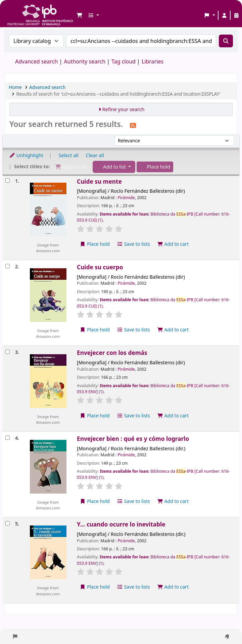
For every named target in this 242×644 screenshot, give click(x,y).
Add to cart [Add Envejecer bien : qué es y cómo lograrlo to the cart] (173, 501)
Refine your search (124, 109)
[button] (80, 15)
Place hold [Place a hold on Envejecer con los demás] (95, 416)
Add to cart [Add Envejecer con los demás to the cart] (173, 416)
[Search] (226, 41)
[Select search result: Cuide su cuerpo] (8, 266)
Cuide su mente (99, 181)
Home (15, 87)
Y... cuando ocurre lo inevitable (121, 524)
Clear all (95, 155)
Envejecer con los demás (112, 353)
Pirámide (126, 198)
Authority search (85, 61)
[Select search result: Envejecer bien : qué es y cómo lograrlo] (8, 438)
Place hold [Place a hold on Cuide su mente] (95, 244)
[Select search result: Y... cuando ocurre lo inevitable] (8, 523)
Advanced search (36, 61)
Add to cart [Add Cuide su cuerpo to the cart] (173, 330)
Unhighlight (26, 155)
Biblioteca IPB (23, 10)
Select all (69, 155)
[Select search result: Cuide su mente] (8, 180)
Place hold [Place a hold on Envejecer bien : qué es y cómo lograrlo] (95, 501)
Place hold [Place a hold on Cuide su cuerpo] (95, 330)
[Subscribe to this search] (133, 125)
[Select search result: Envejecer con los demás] (8, 352)
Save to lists (134, 244)
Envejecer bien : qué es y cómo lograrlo (133, 439)
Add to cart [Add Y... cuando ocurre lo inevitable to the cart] (173, 587)
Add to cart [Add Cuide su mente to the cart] (173, 244)
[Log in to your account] (224, 15)
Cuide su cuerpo (100, 267)
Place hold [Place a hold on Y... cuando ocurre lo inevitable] (95, 587)
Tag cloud (124, 61)
